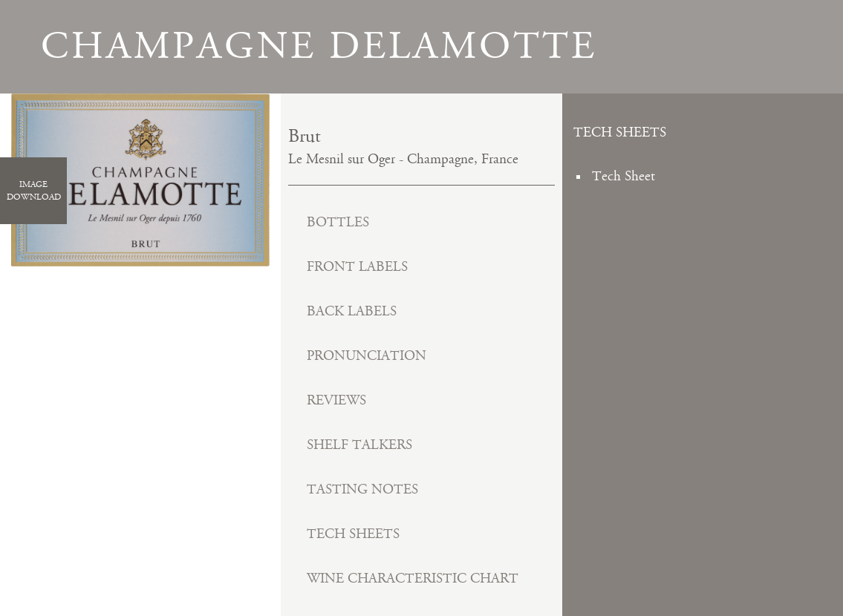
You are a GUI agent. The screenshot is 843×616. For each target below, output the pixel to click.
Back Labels (352, 311)
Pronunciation (367, 356)
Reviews (336, 400)
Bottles (338, 222)
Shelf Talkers (359, 445)
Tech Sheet (624, 176)
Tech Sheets (353, 534)
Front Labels (357, 267)
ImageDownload (34, 191)
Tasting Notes (362, 489)
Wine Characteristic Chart (413, 579)
